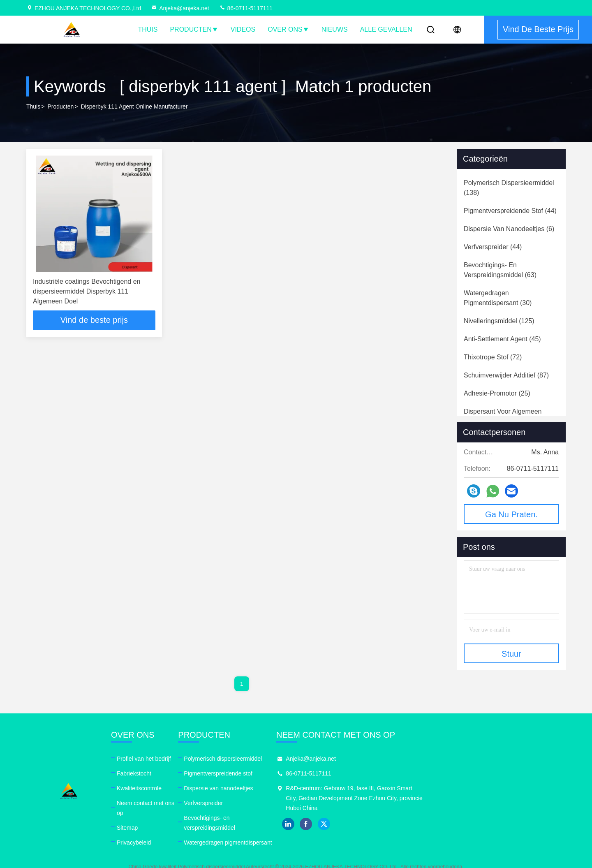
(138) (509, 188)
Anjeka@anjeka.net (180, 8)
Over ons (288, 29)
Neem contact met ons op (197, 803)
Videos (243, 29)
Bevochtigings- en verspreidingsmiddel (331, 818)
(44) (510, 211)
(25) (497, 393)
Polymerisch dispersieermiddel (321, 759)
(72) (493, 357)
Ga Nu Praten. (511, 514)
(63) (500, 270)
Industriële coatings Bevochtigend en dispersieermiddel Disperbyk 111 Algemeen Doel (87, 291)
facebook (457, 824)
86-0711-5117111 (246, 8)
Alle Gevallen (386, 29)
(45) (502, 339)
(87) (506, 375)
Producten (194, 29)
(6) (509, 229)
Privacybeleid (181, 833)
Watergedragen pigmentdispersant (326, 833)
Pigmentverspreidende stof (316, 773)
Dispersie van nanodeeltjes (316, 788)
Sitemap (174, 818)
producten (60, 106)
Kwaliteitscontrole (186, 788)
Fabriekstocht (181, 773)
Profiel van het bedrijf (191, 759)
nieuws (335, 29)
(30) (498, 298)
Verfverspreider (301, 803)
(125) (499, 321)
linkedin (439, 824)
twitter (475, 824)
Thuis (148, 29)
